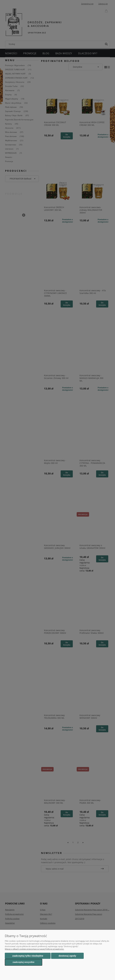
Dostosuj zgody (67, 956)
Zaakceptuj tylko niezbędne (28, 956)
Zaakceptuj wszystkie (24, 962)
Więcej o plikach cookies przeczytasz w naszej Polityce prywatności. (34, 949)
